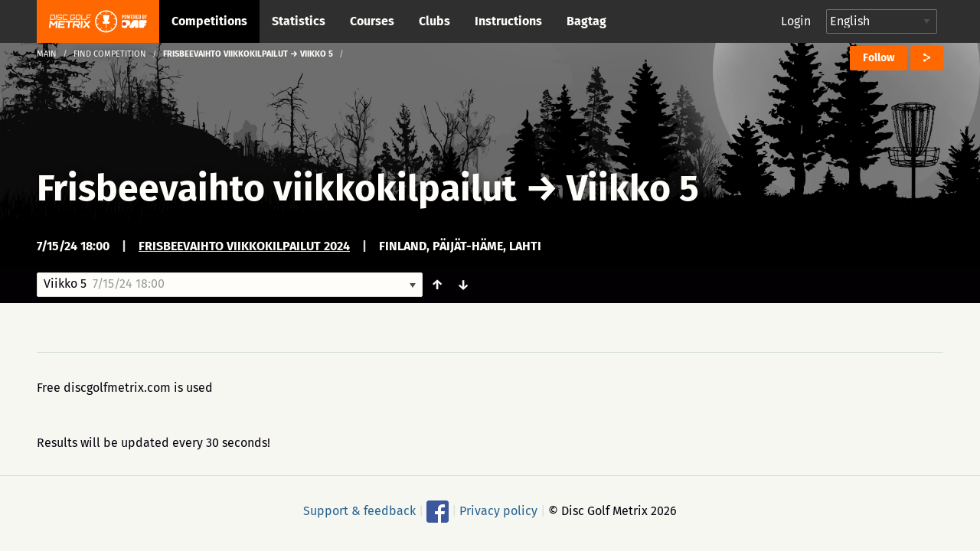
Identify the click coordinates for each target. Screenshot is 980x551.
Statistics (299, 21)
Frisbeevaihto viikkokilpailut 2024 (244, 246)
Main (47, 54)
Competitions (209, 21)
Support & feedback (359, 511)
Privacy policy (498, 511)
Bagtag (586, 21)
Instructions (508, 21)
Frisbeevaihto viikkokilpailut (277, 188)
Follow (879, 58)
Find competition (110, 54)
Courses (372, 21)
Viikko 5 (633, 188)
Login (796, 21)
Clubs (434, 21)
